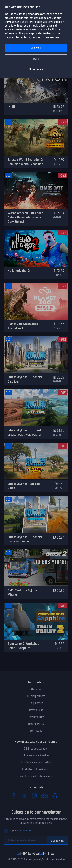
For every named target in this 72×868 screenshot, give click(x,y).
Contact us (36, 731)
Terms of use (36, 710)
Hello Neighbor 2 (19, 271)
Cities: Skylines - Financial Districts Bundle (25, 539)
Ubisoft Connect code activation (36, 776)
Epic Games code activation (36, 762)
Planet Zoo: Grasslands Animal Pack (23, 326)
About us (36, 689)
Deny (36, 59)
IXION (11, 107)
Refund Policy (36, 724)
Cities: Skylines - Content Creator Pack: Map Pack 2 (24, 432)
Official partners (36, 696)
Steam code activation (36, 755)
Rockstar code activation (36, 769)
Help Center (36, 703)
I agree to (21, 831)
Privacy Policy (36, 717)
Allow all (36, 48)
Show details (36, 69)
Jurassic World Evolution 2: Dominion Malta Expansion (25, 162)
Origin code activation (36, 749)
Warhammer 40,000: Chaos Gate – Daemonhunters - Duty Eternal (25, 217)
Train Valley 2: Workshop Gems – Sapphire (24, 646)
